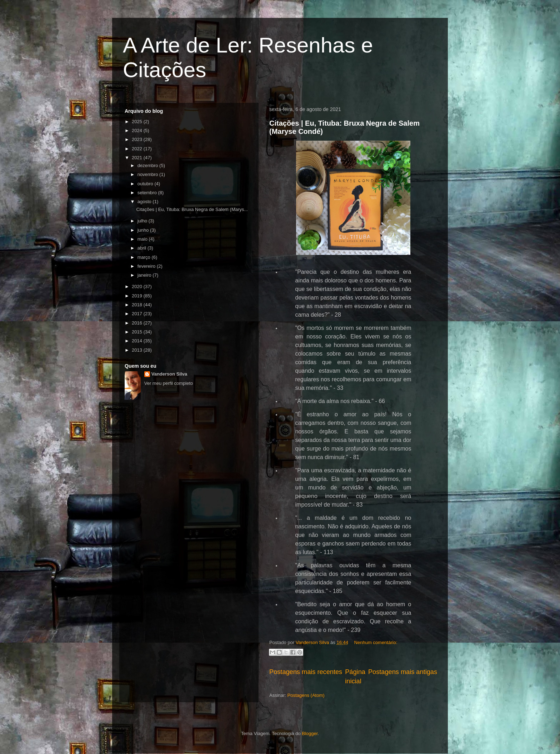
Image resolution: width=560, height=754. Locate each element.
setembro (148, 193)
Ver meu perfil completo (169, 383)
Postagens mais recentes (306, 672)
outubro (146, 184)
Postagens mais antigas (403, 672)
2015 (138, 332)
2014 (138, 341)
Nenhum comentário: (376, 642)
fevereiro (147, 266)
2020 (138, 286)
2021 (138, 158)
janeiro (145, 275)
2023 (138, 139)
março (145, 257)
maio (143, 239)
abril (142, 248)
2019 (138, 296)
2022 (138, 149)
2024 (138, 130)
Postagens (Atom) (306, 695)
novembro (148, 174)
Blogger (310, 733)
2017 (138, 314)
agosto (145, 202)
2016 (138, 323)
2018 (138, 305)
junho (144, 230)
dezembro (148, 165)
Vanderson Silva (169, 374)
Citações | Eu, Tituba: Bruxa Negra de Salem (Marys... (192, 209)
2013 (138, 350)
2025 (138, 122)
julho (143, 221)
